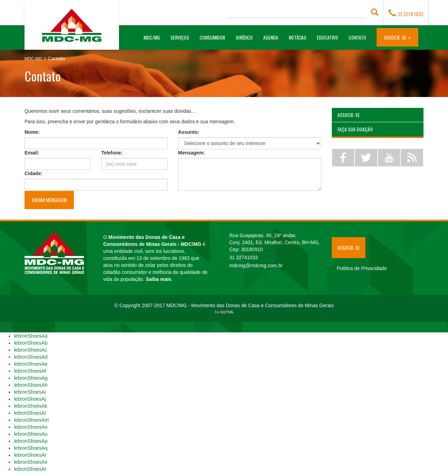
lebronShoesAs (31, 462)
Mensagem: (192, 153)
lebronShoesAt (30, 469)
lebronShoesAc (31, 350)
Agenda (271, 37)
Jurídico (244, 37)
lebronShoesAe (31, 364)
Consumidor (212, 37)
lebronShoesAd (31, 357)
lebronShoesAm (31, 420)
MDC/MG (154, 37)
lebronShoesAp (31, 441)
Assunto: (189, 132)
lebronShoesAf (30, 371)
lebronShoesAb (31, 343)
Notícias (297, 37)
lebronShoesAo (31, 434)
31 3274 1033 (406, 13)
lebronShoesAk (31, 406)
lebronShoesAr (30, 455)
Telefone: (112, 153)
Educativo (327, 37)
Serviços (180, 37)
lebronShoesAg (31, 378)
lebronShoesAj (30, 399)
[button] (397, 37)
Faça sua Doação (355, 129)
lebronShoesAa (31, 336)
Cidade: (33, 173)
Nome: (32, 132)
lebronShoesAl (30, 413)
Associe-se (349, 115)
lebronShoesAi (30, 392)
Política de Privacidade (362, 268)
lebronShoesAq (31, 448)
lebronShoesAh (31, 385)
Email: (32, 153)
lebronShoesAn (31, 427)
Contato (357, 37)
